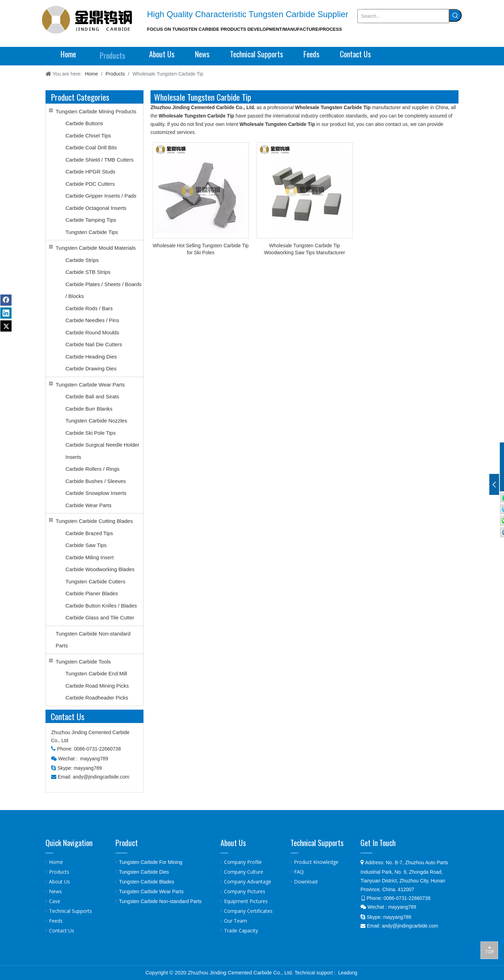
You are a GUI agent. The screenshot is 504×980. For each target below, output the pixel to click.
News (55, 891)
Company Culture (244, 872)
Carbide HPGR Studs (90, 172)
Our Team (236, 921)
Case (55, 901)
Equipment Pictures (246, 901)
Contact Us (62, 931)
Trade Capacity (241, 931)
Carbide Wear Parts (88, 505)
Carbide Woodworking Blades (100, 569)
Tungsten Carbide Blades (146, 882)
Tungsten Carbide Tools (83, 662)
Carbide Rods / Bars (89, 308)
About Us (59, 882)
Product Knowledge (316, 862)
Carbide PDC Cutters (90, 184)
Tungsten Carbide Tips (92, 232)
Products (59, 872)
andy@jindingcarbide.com (101, 777)
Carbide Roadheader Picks (97, 698)
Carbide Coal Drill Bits (91, 147)
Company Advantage (248, 882)
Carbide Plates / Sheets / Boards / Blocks (104, 290)
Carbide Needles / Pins (92, 320)
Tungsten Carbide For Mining (151, 862)
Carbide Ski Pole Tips (90, 433)
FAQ (299, 872)
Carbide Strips (82, 260)
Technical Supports (71, 911)
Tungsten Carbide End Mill (96, 673)
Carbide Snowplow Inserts (96, 493)
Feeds (56, 921)
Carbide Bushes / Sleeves (96, 481)
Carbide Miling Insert (90, 557)
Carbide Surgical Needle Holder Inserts (102, 451)
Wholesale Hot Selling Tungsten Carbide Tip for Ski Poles (201, 249)
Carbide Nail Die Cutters (94, 344)
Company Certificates (248, 911)
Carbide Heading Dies (91, 357)
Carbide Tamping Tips (91, 220)
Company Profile (243, 862)
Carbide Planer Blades (92, 593)
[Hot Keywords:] (455, 15)
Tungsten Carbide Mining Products (96, 111)
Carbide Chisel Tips (88, 136)
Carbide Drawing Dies (91, 368)
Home (56, 862)
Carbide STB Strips (88, 272)
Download (306, 882)
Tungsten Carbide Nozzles (96, 421)
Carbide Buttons (84, 123)
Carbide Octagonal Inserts (96, 208)
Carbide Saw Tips (86, 545)
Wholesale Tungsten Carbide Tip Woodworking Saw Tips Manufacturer (304, 249)
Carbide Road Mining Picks (97, 686)
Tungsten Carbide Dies (144, 872)
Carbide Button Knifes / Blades (101, 606)
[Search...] (403, 16)
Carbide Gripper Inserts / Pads (101, 196)
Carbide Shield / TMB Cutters (100, 160)
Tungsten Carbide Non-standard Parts (93, 640)
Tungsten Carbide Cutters (95, 581)
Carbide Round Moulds (92, 332)
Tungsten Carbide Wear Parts (90, 385)
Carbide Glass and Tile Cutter (100, 617)
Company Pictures (245, 891)
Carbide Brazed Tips (89, 533)
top (489, 950)
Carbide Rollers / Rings (92, 469)
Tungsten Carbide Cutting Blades (94, 521)
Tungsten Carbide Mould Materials (96, 248)
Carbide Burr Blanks (89, 409)
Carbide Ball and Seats (92, 396)
